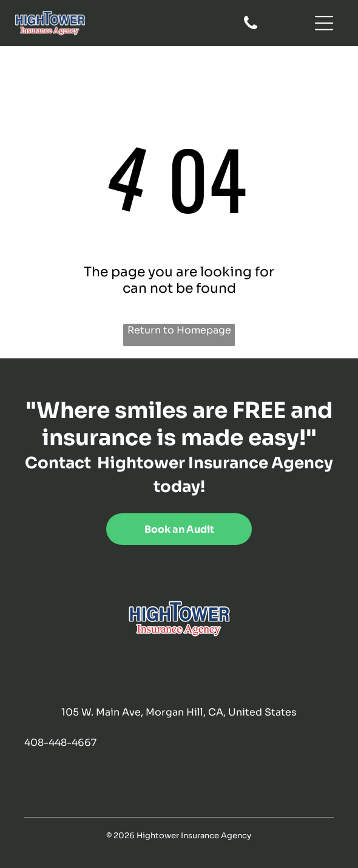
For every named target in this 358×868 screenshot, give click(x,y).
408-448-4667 (60, 743)
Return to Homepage (179, 330)
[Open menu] (324, 23)
